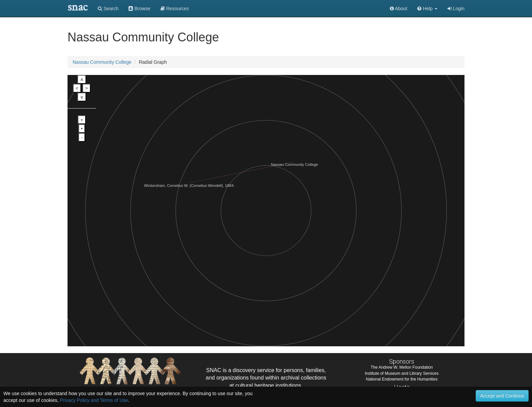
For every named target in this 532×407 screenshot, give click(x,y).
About (399, 8)
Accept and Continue (502, 396)
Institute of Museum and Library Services (402, 373)
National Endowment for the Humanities (402, 379)
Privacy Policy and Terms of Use (94, 400)
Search (108, 8)
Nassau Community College (102, 62)
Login (456, 8)
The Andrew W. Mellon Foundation (402, 367)
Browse (139, 8)
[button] (427, 8)
